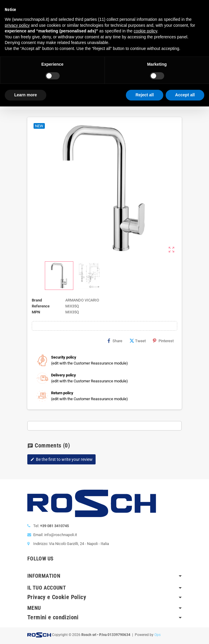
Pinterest (163, 341)
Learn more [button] (26, 95)
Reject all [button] (144, 95)
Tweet (138, 341)
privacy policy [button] (17, 25)
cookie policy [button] (145, 31)
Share (115, 341)
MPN (36, 312)
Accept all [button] (185, 95)
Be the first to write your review (61, 459)
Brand (37, 300)
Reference (41, 306)
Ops (157, 635)
